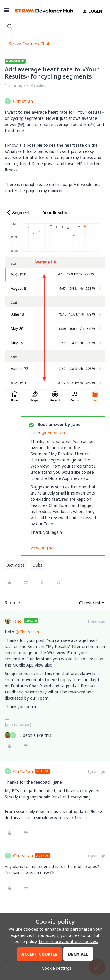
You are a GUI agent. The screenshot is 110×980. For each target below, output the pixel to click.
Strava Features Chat (29, 44)
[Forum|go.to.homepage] (42, 11)
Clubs (37, 565)
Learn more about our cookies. (68, 941)
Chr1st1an (23, 101)
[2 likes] (28, 735)
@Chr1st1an (53, 433)
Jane (17, 621)
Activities (16, 565)
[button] (6, 12)
